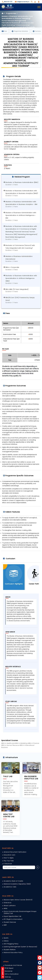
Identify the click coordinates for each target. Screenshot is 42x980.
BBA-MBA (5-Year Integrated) (17, 289)
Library (6, 941)
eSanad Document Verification (15, 852)
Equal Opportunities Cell (13, 916)
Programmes (12, 13)
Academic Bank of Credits (13, 881)
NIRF (5, 925)
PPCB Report (9, 968)
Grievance (8, 903)
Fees (4, 31)
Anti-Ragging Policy (11, 944)
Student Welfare (10, 950)
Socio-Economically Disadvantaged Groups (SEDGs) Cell (20, 912)
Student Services (10, 922)
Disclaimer (9, 971)
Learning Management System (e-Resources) (20, 947)
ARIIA (6, 908)
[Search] (19, 867)
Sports (6, 938)
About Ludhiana (10, 906)
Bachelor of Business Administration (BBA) (22, 182)
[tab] (14, 577)
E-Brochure (8, 864)
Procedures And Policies (13, 965)
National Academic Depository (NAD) (17, 884)
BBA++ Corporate (12, 267)
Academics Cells (10, 887)
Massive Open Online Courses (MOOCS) (18, 900)
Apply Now (3, 973)
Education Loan (10, 855)
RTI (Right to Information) (13, 919)
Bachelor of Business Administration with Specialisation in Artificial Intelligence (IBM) (21, 278)
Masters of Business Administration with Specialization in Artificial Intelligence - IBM (21, 215)
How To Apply (9, 858)
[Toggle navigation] (39, 7)
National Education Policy (13, 952)
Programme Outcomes (20, 31)
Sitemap (8, 977)
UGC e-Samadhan (12, 974)
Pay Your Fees (9, 861)
